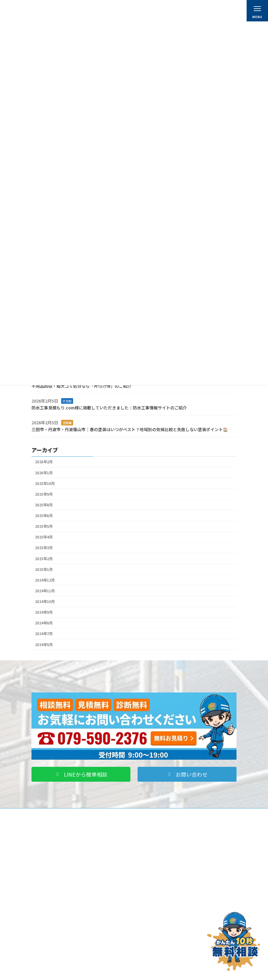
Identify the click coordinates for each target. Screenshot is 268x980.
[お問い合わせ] (234, 941)
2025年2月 (44, 558)
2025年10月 (45, 483)
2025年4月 (44, 537)
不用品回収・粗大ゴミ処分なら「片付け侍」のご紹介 (81, 386)
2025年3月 (44, 548)
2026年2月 (44, 462)
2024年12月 (45, 580)
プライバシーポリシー (162, 940)
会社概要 (151, 862)
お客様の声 (46, 940)
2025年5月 (44, 526)
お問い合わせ (155, 932)
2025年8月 (44, 505)
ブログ (42, 947)
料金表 (149, 870)
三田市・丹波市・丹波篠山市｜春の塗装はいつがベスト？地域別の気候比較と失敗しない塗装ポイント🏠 (130, 429)
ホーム (149, 846)
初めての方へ (155, 854)
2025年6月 (44, 516)
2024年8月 (44, 623)
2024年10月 (45, 601)
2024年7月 (44, 634)
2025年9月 (44, 494)
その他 (67, 401)
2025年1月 (44, 569)
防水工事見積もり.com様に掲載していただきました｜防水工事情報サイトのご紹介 (109, 408)
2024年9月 (44, 612)
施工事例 (44, 932)
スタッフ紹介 (155, 878)
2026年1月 (44, 472)
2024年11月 (45, 591)
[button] (81, 774)
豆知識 (67, 423)
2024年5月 (44, 644)
